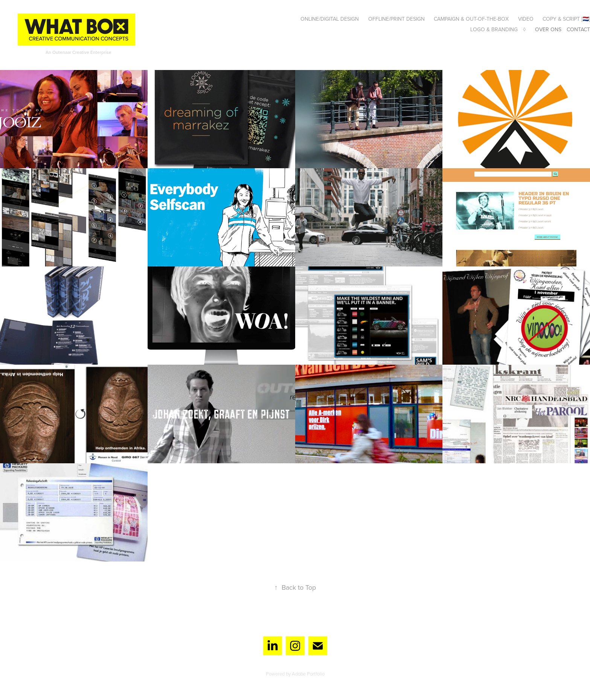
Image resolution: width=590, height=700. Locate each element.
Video (526, 19)
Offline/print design (396, 19)
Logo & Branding (494, 29)
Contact (578, 29)
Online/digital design (330, 19)
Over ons (548, 29)
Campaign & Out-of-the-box (471, 19)
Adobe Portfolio (308, 674)
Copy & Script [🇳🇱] (566, 19)
